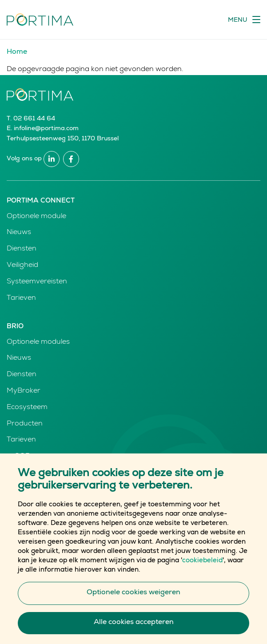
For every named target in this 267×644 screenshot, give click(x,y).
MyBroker (24, 391)
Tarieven (21, 298)
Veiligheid (22, 266)
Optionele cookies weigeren (133, 607)
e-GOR (18, 457)
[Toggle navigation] (244, 20)
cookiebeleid (202, 574)
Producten (25, 424)
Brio (15, 327)
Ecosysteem (27, 408)
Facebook (71, 159)
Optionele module (36, 217)
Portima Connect (41, 201)
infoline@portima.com (46, 129)
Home (17, 52)
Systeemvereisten (37, 282)
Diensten (22, 249)
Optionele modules (38, 342)
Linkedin (52, 159)
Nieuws (19, 233)
